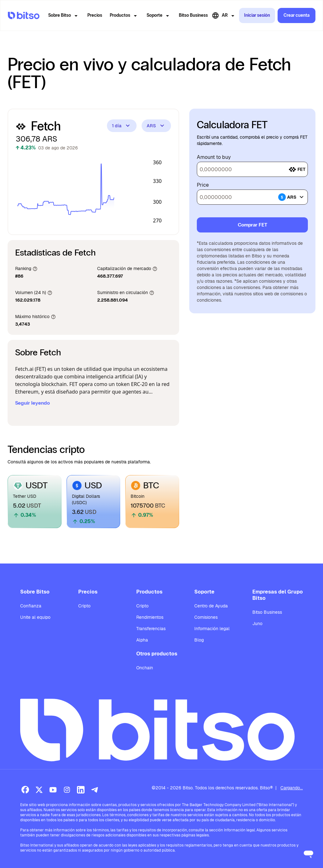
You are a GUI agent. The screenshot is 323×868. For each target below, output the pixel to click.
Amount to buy (214, 157)
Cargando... (292, 788)
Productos (124, 16)
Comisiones (206, 617)
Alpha (142, 640)
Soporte (159, 16)
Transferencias (151, 629)
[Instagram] (67, 790)
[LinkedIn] (81, 790)
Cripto (84, 606)
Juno (257, 624)
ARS (156, 126)
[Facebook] (25, 790)
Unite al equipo (35, 617)
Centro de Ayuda (211, 606)
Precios (95, 15)
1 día (122, 126)
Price (203, 185)
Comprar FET (253, 225)
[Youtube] (53, 790)
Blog (199, 640)
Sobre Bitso (64, 16)
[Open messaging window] (308, 853)
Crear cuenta (297, 15)
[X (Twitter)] (39, 790)
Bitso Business (193, 15)
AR (224, 16)
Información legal (212, 629)
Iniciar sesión (257, 15)
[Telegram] (95, 790)
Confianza (31, 606)
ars (292, 197)
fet (297, 169)
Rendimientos (150, 617)
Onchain (145, 668)
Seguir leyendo (32, 403)
